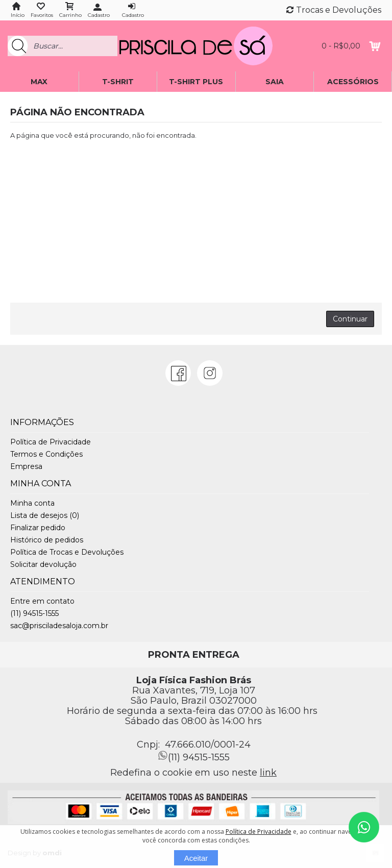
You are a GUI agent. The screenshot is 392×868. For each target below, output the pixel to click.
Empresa (26, 466)
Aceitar (196, 858)
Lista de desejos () (45, 515)
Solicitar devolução (43, 564)
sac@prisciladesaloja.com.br (59, 626)
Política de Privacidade (51, 442)
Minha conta (32, 503)
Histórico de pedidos (47, 540)
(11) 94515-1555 (34, 613)
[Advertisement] (196, 221)
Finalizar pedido (38, 528)
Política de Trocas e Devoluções (67, 552)
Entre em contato (42, 601)
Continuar (350, 319)
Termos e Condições (46, 454)
